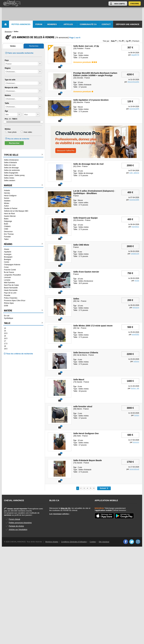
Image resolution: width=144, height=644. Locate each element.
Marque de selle (11, 88)
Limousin (7, 277)
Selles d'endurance (11, 160)
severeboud (134, 469)
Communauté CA (88, 24)
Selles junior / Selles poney (14, 175)
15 (5, 331)
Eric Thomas (9, 234)
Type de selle (10, 80)
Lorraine (7, 280)
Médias (8, 129)
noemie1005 (134, 109)
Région (8, 68)
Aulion (6, 206)
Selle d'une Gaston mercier (86, 272)
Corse (6, 267)
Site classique (104, 542)
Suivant (104, 488)
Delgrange (8, 221)
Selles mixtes (9, 178)
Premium (136, 41)
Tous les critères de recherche (20, 354)
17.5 (6, 344)
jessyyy (136, 442)
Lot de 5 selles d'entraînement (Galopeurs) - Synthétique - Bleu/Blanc (94, 192)
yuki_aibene (134, 173)
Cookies (93, 542)
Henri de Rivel (9, 214)
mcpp (137, 281)
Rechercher (14, 143)
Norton (7, 198)
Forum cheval (14, 519)
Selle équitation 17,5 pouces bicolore (91, 100)
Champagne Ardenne (12, 265)
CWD (6, 229)
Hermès (7, 193)
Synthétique (9, 318)
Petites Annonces (21, 24)
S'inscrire (135, 4)
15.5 (6, 333)
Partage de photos (16, 526)
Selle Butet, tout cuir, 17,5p (86, 46)
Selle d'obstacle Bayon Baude (88, 460)
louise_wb (135, 388)
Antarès (7, 190)
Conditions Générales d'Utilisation (74, 542)
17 (5, 341)
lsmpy (137, 415)
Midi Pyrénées (9, 283)
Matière (8, 95)
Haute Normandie (11, 290)
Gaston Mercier (10, 216)
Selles (76, 299)
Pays (7, 60)
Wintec (7, 203)
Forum (39, 24)
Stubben (7, 201)
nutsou (136, 361)
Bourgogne (8, 257)
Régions (23, 244)
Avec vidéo (28, 132)
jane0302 (135, 334)
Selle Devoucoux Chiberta (86, 353)
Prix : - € (11, 119)
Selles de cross (10, 165)
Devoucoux (8, 232)
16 (5, 336)
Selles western (10, 180)
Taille (7, 103)
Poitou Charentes (11, 298)
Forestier (7, 237)
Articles (68, 24)
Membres (52, 24)
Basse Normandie (11, 288)
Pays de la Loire (10, 293)
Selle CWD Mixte (81, 245)
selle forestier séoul (83, 406)
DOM (6, 306)
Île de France (9, 272)
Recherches (34, 46)
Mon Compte (120, 4)
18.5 (6, 349)
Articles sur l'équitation (18, 529)
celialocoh (135, 254)
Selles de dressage (11, 168)
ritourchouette (133, 82)
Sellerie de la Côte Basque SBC (16, 211)
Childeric (7, 226)
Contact (106, 24)
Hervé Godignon (10, 196)
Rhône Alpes (9, 303)
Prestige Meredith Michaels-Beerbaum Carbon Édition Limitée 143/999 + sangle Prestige (95, 74)
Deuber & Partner (11, 208)
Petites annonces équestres (20, 523)
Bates (6, 219)
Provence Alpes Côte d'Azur (15, 301)
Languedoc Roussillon (12, 275)
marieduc (135, 227)
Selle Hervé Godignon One (86, 433)
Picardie (7, 295)
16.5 (6, 338)
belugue (136, 308)
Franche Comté (10, 270)
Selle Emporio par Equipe (85, 218)
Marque (23, 185)
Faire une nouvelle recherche (20, 53)
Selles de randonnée (12, 170)
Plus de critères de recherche (18, 139)
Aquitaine (8, 252)
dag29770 (135, 55)
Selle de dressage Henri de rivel (88, 164)
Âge (6, 111)
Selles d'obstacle (10, 163)
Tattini (6, 239)
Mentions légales (52, 542)
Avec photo (12, 132)
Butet (6, 224)
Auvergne (8, 254)
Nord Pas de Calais (11, 285)
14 (5, 328)
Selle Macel (79, 380)
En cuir (7, 316)
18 (5, 346)
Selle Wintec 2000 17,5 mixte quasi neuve (93, 326)
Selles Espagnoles (11, 173)
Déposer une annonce (128, 24)
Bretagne (8, 259)
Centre (7, 262)
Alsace (7, 249)
